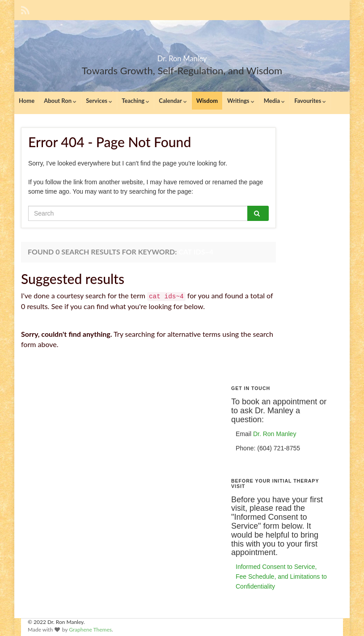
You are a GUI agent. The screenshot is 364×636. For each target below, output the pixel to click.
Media (274, 101)
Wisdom (207, 101)
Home (27, 101)
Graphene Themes (90, 630)
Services (99, 101)
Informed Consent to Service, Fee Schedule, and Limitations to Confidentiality (281, 577)
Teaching (135, 101)
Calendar (173, 101)
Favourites (310, 101)
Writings (241, 101)
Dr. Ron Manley (182, 56)
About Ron (60, 101)
